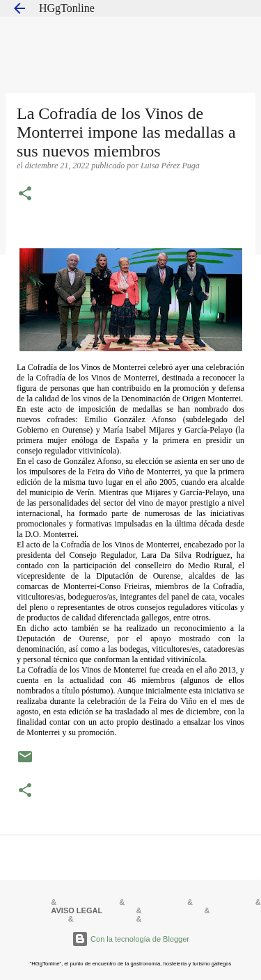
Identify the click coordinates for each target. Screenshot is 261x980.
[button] (25, 195)
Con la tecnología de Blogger (130, 939)
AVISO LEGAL (77, 910)
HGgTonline (67, 8)
